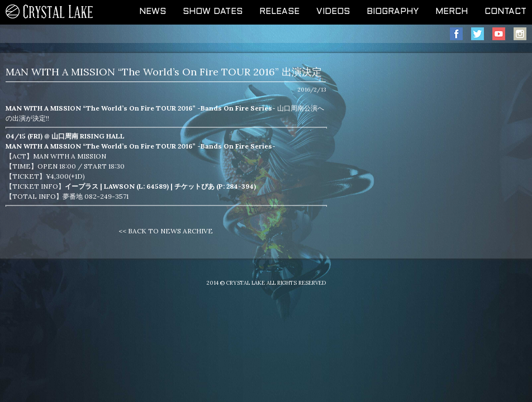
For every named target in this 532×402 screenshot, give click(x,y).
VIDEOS (333, 12)
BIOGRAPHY (393, 12)
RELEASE (279, 12)
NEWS (153, 12)
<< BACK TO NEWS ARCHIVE (166, 231)
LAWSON (119, 186)
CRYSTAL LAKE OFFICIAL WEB (50, 12)
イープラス (82, 186)
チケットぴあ (194, 186)
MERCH (452, 12)
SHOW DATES (213, 12)
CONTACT (505, 12)
